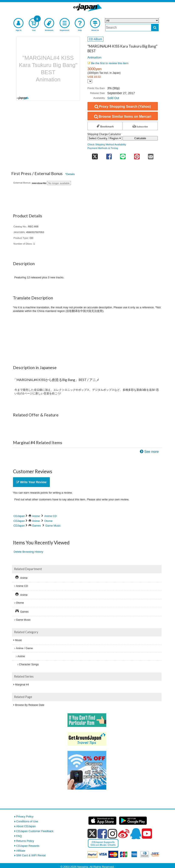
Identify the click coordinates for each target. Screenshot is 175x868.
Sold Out (113, 98)
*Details (70, 174)
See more (152, 452)
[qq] (136, 834)
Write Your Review (31, 482)
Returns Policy (25, 841)
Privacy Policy (25, 816)
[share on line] (123, 155)
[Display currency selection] (90, 81)
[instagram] (113, 834)
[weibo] (124, 834)
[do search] (155, 28)
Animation (94, 57)
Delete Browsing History (28, 552)
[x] (92, 834)
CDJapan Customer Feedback (35, 831)
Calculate (140, 138)
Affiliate (21, 851)
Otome (48, 521)
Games (37, 526)
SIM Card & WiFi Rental (31, 855)
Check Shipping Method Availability (107, 144)
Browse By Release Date (30, 705)
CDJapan (19, 516)
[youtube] (147, 834)
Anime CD (50, 516)
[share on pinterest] (137, 155)
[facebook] (102, 834)
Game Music (53, 526)
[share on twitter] (95, 155)
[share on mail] (151, 155)
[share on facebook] (109, 155)
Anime (36, 516)
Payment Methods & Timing (103, 148)
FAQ (19, 836)
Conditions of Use (27, 821)
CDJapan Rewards (28, 846)
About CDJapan (26, 826)
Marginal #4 (22, 685)
